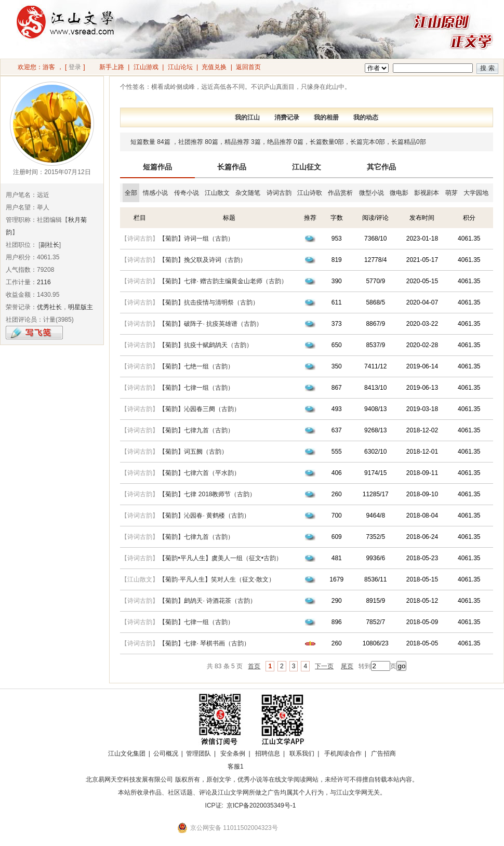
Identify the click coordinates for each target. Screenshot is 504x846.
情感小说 (155, 193)
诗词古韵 (279, 193)
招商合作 (264, 766)
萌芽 (452, 193)
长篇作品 (232, 167)
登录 (75, 67)
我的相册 (326, 117)
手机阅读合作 (343, 754)
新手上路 (112, 67)
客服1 (236, 766)
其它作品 (381, 167)
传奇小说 (187, 193)
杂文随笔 (248, 193)
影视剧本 (427, 193)
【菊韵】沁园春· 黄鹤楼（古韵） (204, 515)
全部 (131, 193)
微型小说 (372, 193)
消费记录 (287, 117)
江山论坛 (180, 67)
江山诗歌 (310, 193)
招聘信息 (268, 754)
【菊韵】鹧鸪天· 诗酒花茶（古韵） (208, 601)
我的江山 (247, 117)
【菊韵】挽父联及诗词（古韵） (203, 260)
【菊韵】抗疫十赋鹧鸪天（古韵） (206, 345)
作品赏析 (340, 193)
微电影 (399, 193)
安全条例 (233, 754)
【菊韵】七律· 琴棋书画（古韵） (204, 643)
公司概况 (166, 754)
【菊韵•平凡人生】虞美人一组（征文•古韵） (220, 558)
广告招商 (383, 754)
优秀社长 (49, 307)
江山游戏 (146, 67)
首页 (254, 666)
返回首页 (248, 67)
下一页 (324, 666)
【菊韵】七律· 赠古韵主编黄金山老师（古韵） (223, 281)
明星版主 (81, 307)
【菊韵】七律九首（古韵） (196, 430)
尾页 (347, 666)
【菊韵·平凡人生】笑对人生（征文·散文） (217, 579)
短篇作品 (157, 167)
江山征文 (307, 167)
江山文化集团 (127, 754)
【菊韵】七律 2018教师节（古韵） (207, 494)
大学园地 (476, 193)
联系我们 (302, 754)
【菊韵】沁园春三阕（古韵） (200, 409)
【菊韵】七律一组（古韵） (196, 388)
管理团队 (198, 754)
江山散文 (217, 193)
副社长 (50, 245)
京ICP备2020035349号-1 (261, 805)
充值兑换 (214, 67)
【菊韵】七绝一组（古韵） (196, 366)
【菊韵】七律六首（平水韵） (200, 473)
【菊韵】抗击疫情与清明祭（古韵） (209, 302)
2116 (44, 282)
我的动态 (366, 117)
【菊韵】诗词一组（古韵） (196, 239)
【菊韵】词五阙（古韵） (193, 452)
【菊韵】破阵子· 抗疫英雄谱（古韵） (211, 324)
